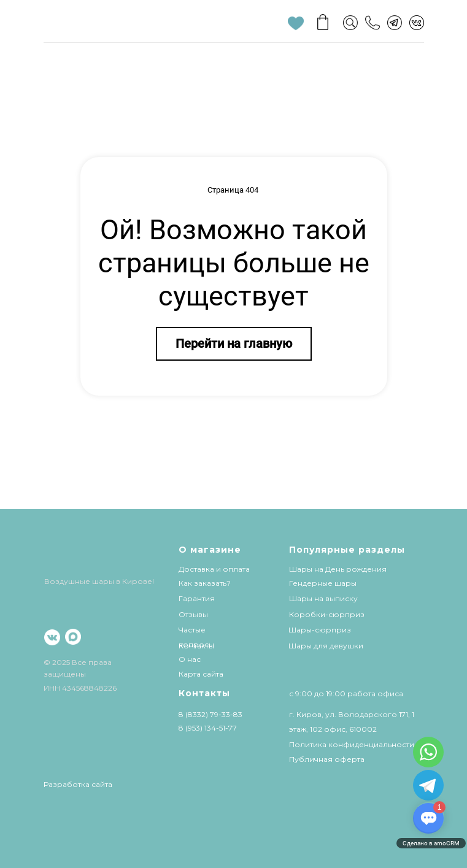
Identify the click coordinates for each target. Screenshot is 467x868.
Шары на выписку (323, 598)
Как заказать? (205, 583)
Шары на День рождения (338, 569)
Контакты (196, 646)
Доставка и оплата (214, 569)
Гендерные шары (323, 583)
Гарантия (197, 598)
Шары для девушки (326, 646)
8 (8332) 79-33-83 (210, 714)
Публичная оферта (327, 759)
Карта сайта (201, 674)
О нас (190, 659)
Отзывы (193, 614)
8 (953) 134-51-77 (208, 728)
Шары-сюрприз (320, 630)
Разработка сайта (78, 784)
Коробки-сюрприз (327, 614)
